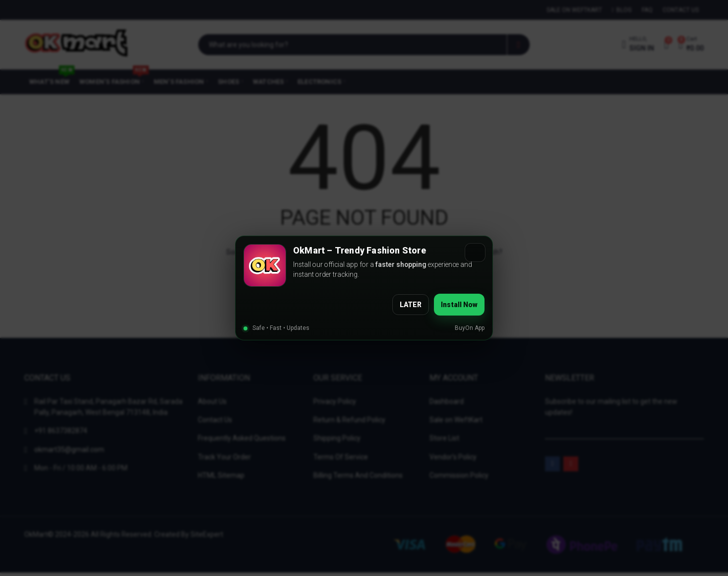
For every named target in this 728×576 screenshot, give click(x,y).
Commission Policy (459, 475)
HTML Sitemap (221, 475)
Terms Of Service (341, 457)
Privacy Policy (335, 401)
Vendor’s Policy (453, 457)
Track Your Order (224, 457)
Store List (444, 438)
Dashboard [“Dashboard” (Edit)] (447, 401)
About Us (212, 401)
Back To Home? (364, 309)
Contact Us (215, 420)
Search (518, 45)
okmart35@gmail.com (69, 449)
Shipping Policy (337, 438)
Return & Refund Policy (349, 420)
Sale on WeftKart (456, 420)
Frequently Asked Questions (242, 438)
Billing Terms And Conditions (358, 475)
